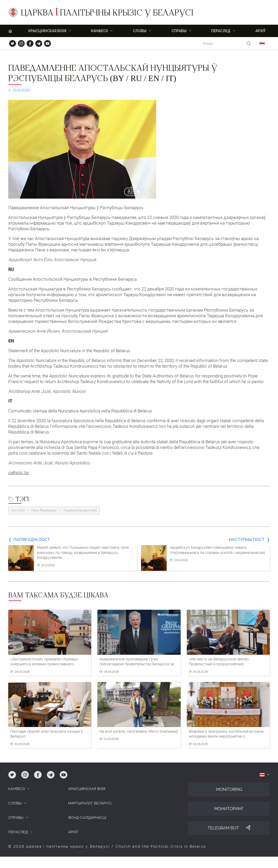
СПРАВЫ (16, 818)
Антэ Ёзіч (18, 510)
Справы (179, 31)
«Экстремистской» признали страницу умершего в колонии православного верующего (44, 662)
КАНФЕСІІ (16, 789)
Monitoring (229, 789)
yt (46, 42)
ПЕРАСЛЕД (221, 31)
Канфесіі (99, 31)
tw (11, 42)
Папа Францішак (44, 510)
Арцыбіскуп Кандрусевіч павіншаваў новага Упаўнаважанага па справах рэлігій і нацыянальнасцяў (218, 550)
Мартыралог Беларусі (90, 803)
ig (19, 42)
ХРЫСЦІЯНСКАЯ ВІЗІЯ (47, 31)
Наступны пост (247, 540)
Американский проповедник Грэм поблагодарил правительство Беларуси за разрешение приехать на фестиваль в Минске (137, 662)
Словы (140, 31)
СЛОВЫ (15, 803)
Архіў (261, 31)
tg (37, 42)
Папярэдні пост (32, 540)
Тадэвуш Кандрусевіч (80, 510)
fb (28, 42)
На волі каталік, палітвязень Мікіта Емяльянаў (139, 731)
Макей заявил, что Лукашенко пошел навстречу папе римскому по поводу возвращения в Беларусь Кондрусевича (83, 552)
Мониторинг (229, 809)
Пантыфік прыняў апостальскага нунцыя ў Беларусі (47, 734)
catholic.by (18, 473)
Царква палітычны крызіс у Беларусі (107, 14)
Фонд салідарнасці (87, 818)
